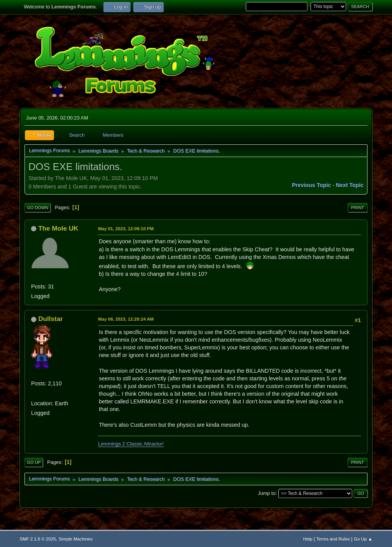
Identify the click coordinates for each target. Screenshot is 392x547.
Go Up (34, 462)
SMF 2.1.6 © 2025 (38, 539)
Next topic (350, 185)
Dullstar (51, 319)
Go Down (38, 208)
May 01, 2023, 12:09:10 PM (126, 228)
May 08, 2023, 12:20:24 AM (126, 319)
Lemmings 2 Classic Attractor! (131, 444)
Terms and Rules (333, 539)
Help (308, 539)
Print (358, 208)
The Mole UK (58, 228)
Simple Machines (76, 539)
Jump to (267, 493)
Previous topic (311, 185)
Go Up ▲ (363, 539)
